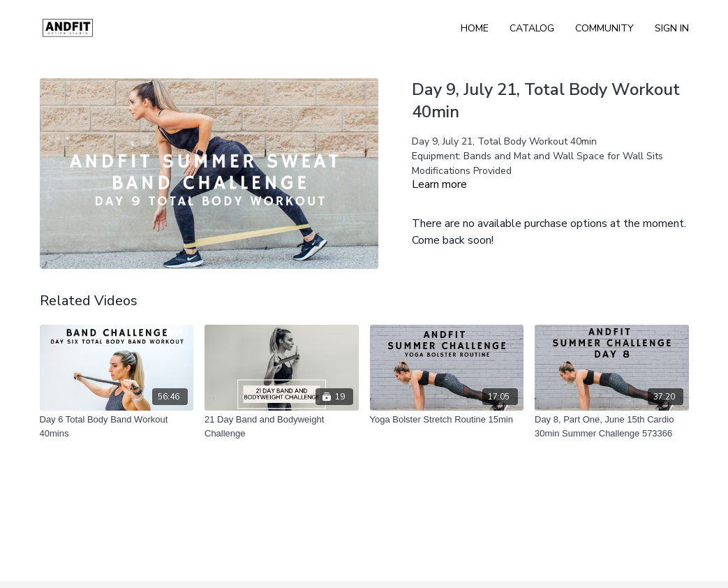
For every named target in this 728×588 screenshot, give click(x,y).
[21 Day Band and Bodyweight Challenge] (282, 426)
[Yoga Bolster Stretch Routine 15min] (447, 420)
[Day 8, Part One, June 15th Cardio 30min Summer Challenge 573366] (612, 426)
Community (604, 28)
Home (475, 28)
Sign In (672, 28)
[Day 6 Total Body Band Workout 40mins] (117, 426)
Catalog (532, 28)
